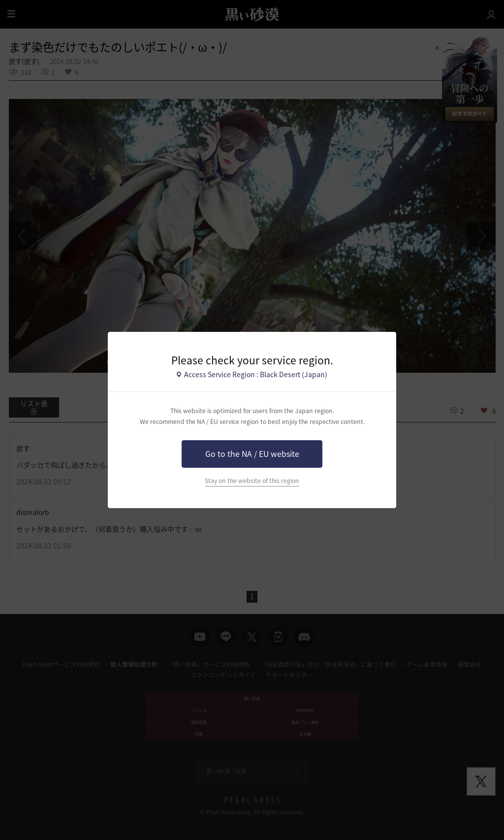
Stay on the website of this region (252, 481)
